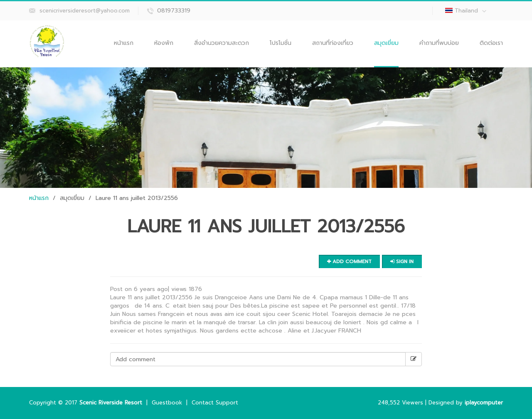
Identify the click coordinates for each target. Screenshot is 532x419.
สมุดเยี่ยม (386, 43)
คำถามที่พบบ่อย (439, 43)
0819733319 (174, 11)
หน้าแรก (124, 43)
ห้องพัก (164, 43)
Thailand (470, 11)
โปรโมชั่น (281, 43)
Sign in (402, 261)
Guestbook (167, 403)
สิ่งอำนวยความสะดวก (222, 43)
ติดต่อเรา (491, 43)
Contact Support (215, 403)
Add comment (349, 261)
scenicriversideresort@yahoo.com (85, 11)
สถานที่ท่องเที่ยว (333, 43)
